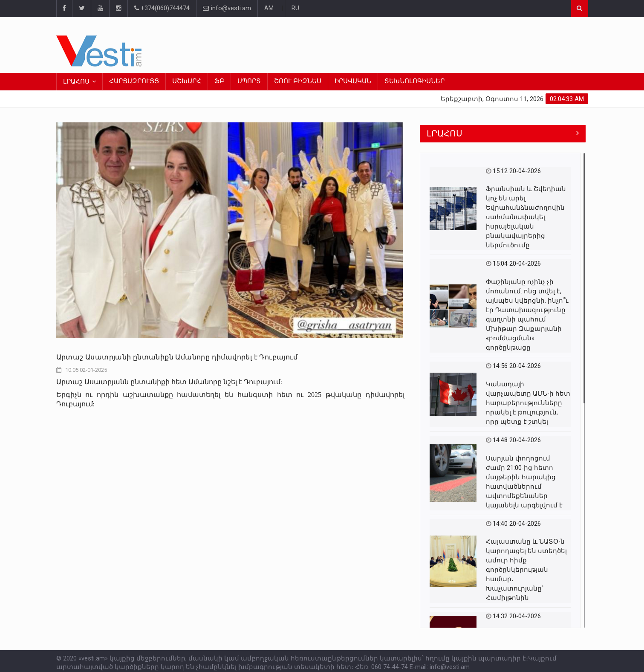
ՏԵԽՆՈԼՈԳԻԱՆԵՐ (414, 81)
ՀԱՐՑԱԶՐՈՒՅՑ (134, 81)
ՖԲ (219, 81)
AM (269, 8)
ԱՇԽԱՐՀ (187, 81)
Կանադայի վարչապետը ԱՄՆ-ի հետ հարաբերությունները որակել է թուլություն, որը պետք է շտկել (528, 403)
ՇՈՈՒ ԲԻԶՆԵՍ (298, 81)
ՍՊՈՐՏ (249, 81)
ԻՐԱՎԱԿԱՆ (353, 81)
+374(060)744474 (162, 8)
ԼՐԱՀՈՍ (76, 82)
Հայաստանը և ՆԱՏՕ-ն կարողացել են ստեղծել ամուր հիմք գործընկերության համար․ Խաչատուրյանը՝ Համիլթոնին (526, 570)
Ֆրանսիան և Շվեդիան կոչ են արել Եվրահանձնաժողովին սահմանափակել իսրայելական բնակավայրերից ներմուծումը (526, 217)
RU (295, 8)
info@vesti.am (227, 8)
